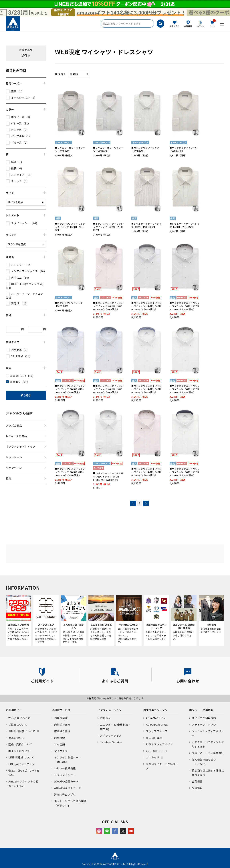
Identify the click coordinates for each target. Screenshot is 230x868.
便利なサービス (61, 710)
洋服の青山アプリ (65, 794)
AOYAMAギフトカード (68, 788)
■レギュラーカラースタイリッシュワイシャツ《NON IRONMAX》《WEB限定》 (108, 476)
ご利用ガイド (14, 710)
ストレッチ (18, 265)
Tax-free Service (111, 742)
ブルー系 (16, 142)
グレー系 (16, 123)
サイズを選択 (15, 202)
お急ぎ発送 (61, 718)
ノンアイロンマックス (24, 271)
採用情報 (197, 788)
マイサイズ (61, 751)
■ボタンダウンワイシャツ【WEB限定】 (145, 149)
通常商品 (16, 350)
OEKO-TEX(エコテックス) (27, 284)
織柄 (14, 168)
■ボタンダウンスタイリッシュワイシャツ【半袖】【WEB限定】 (70, 227)
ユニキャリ (153, 757)
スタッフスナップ (157, 731)
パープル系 (18, 136)
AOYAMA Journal (157, 725)
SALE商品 (17, 356)
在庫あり (15, 382)
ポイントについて (19, 751)
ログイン (201, 26)
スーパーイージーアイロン (27, 294)
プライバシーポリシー (205, 725)
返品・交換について (20, 744)
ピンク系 (16, 130)
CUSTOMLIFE (155, 751)
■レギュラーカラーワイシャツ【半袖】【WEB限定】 (146, 225)
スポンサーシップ (111, 736)
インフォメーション (110, 710)
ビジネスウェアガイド (159, 744)
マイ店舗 (60, 744)
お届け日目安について (22, 731)
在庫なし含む (18, 376)
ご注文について (18, 725)
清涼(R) (16, 303)
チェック (16, 181)
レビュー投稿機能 (65, 768)
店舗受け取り (62, 725)
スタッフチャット (65, 775)
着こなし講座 (154, 738)
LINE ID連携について (21, 757)
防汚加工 (16, 278)
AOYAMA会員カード (66, 781)
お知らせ (105, 718)
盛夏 (14, 91)
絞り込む (26, 395)
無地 (14, 162)
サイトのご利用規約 (204, 718)
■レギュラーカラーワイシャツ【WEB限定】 (70, 149)
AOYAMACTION (156, 718)
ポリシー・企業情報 (201, 710)
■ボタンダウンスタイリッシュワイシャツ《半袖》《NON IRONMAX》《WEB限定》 (108, 306)
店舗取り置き (62, 731)
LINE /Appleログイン (22, 764)
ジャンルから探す (19, 413)
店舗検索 (188, 26)
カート (212, 23)
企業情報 (197, 781)
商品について (16, 738)
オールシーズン (20, 98)
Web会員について (19, 718)
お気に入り (175, 26)
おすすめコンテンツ (155, 710)
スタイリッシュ (20, 223)
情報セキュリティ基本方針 (208, 753)
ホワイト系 (18, 117)
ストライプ (18, 175)
